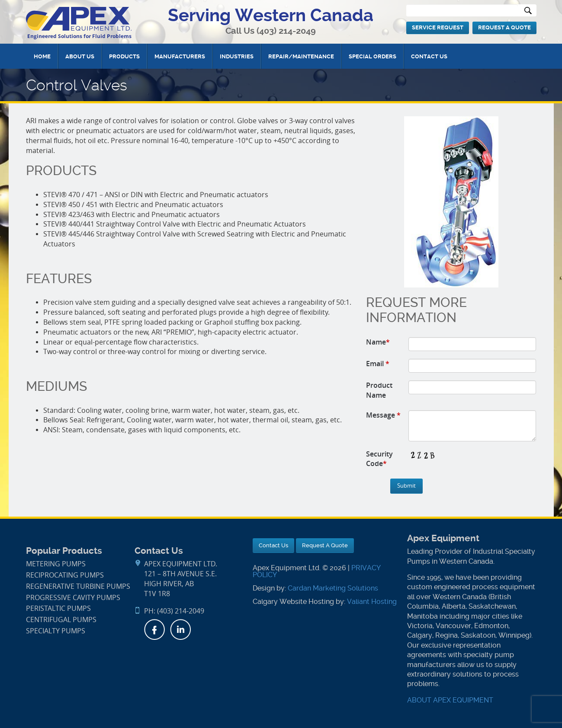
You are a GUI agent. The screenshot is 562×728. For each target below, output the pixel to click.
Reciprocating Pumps (65, 575)
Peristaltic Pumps (58, 608)
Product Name (379, 390)
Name (378, 342)
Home (42, 56)
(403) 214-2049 (286, 31)
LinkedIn (180, 629)
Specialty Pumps (56, 631)
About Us (80, 56)
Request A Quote (504, 27)
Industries (237, 56)
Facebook (154, 629)
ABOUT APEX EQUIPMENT (450, 700)
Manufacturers (180, 56)
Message (383, 415)
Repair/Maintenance (301, 56)
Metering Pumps (56, 564)
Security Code (379, 459)
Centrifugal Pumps (61, 620)
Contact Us (429, 56)
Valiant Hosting (372, 602)
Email (378, 364)
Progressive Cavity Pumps (73, 598)
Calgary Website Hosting (293, 602)
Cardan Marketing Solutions (333, 588)
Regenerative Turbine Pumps (78, 586)
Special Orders (373, 56)
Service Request (438, 27)
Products (124, 56)
